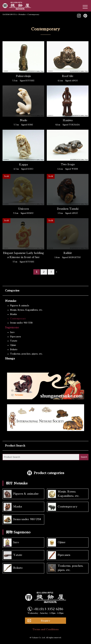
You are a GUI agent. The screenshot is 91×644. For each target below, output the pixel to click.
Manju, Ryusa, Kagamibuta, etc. (26, 310)
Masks (13, 314)
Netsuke (11, 301)
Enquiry (45, 621)
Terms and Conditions (46, 629)
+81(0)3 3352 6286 (48, 609)
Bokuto (14, 349)
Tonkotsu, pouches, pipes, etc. (26, 354)
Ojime (13, 345)
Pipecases (16, 337)
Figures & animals (20, 306)
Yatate (14, 341)
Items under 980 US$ (21, 323)
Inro (12, 332)
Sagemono (12, 328)
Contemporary (18, 319)
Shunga (10, 359)
